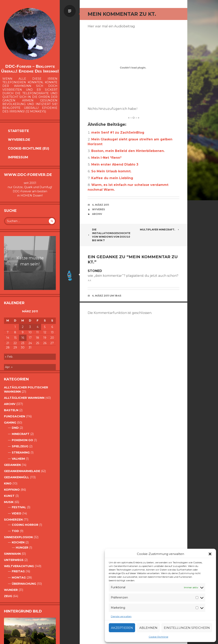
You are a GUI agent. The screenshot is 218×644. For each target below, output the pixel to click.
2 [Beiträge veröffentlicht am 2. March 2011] (23, 327)
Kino (8, 483)
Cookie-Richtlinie (158, 637)
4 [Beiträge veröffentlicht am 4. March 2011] (38, 327)
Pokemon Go (22, 440)
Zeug (8, 596)
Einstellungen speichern (187, 628)
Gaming (10, 423)
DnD (15, 428)
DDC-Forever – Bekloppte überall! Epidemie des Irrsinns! (30, 69)
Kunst (9, 496)
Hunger (22, 548)
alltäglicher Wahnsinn (24, 398)
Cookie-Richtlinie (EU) (29, 148)
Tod (15, 531)
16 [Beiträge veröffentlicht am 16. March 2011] (23, 338)
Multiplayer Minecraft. (160, 230)
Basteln (11, 410)
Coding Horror (25, 525)
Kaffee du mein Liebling (112, 178)
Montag (19, 578)
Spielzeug (20, 446)
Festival (19, 507)
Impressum (18, 157)
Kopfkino (12, 490)
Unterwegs (14, 560)
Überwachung (24, 584)
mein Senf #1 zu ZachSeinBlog (118, 132)
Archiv (10, 404)
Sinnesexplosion (18, 537)
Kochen (18, 542)
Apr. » (9, 367)
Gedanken (12, 465)
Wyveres (98, 209)
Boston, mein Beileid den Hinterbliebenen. (128, 151)
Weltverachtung (19, 566)
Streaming (21, 452)
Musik (9, 502)
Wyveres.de (19, 140)
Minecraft (21, 434)
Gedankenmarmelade (22, 471)
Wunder (11, 590)
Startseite (18, 131)
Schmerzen (13, 520)
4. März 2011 (101, 205)
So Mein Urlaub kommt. (111, 171)
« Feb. (9, 357)
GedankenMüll (17, 477)
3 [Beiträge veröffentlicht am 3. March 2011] (30, 327)
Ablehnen (148, 628)
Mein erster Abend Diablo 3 (115, 164)
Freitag (18, 571)
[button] (210, 554)
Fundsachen (15, 416)
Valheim (18, 459)
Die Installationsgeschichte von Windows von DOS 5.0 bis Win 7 (109, 235)
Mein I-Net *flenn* (106, 158)
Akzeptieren (122, 628)
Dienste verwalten (121, 616)
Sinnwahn (12, 554)
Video (17, 513)
